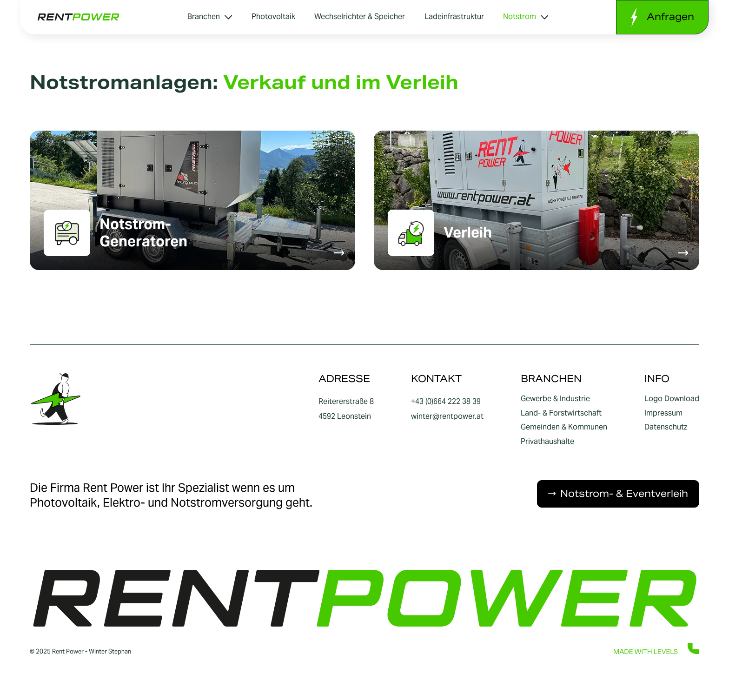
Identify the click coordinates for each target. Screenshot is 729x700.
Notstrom (526, 17)
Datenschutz (666, 427)
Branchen (210, 17)
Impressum (663, 413)
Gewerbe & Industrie (555, 399)
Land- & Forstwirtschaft (561, 413)
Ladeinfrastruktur (454, 17)
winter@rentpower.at (447, 416)
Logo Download (672, 399)
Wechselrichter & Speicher (360, 17)
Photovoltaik (273, 17)
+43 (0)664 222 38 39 (446, 401)
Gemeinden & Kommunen (564, 427)
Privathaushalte (547, 442)
